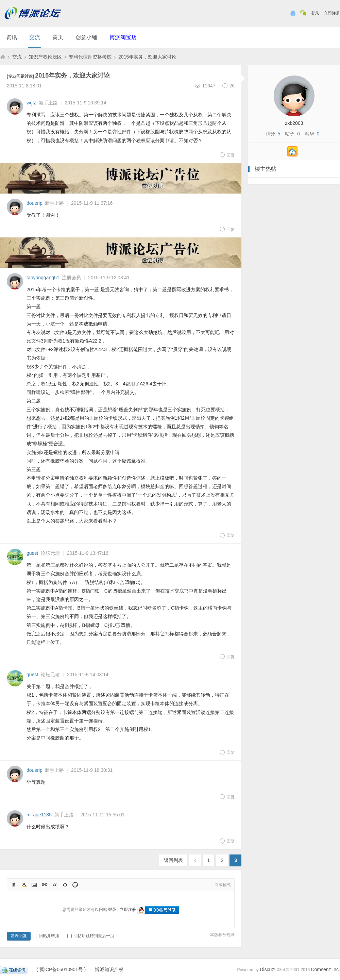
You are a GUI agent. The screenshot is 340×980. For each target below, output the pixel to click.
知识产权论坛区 (45, 57)
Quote (55, 885)
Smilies (75, 885)
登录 (315, 13)
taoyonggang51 (43, 278)
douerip (35, 203)
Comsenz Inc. (325, 969)
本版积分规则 (222, 935)
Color (24, 885)
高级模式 (223, 885)
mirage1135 (39, 815)
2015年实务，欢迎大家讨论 (147, 57)
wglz (31, 103)
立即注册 (332, 13)
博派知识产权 (3, 57)
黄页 (58, 37)
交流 (35, 37)
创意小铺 (86, 37)
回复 (227, 155)
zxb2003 (294, 123)
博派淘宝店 (123, 37)
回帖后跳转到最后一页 (91, 936)
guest (32, 553)
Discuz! (268, 969)
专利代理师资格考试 (90, 57)
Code (65, 885)
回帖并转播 (46, 936)
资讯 (12, 37)
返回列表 (173, 860)
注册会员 (71, 278)
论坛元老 (50, 553)
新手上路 (48, 103)
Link (45, 885)
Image (34, 885)
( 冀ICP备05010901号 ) (61, 969)
